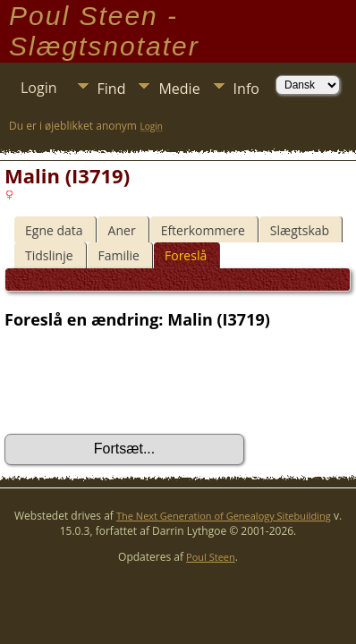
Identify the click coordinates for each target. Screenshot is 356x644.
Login (39, 88)
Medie (179, 89)
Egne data (54, 230)
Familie (119, 255)
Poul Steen (211, 557)
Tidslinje (49, 255)
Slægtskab (300, 230)
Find (112, 89)
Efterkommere (203, 230)
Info (246, 89)
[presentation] (140, 382)
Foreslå (186, 255)
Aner (122, 230)
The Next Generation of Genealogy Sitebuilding (224, 516)
